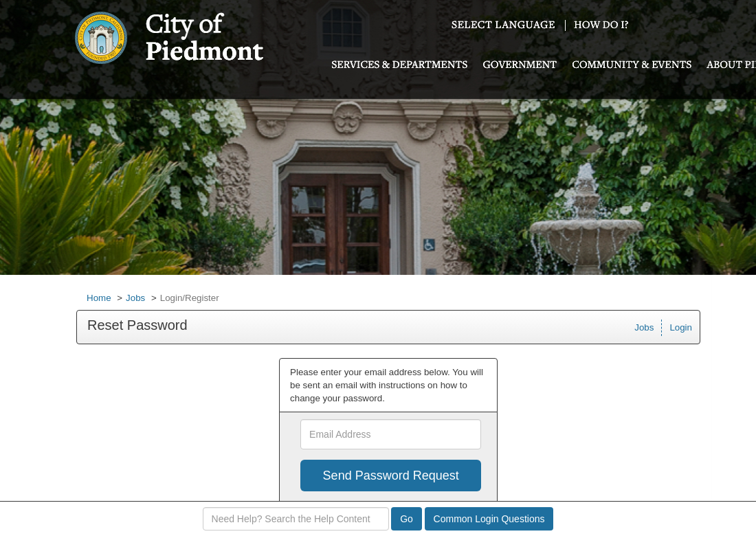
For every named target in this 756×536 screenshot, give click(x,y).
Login (681, 327)
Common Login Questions (489, 519)
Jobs (135, 298)
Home (99, 298)
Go (407, 519)
